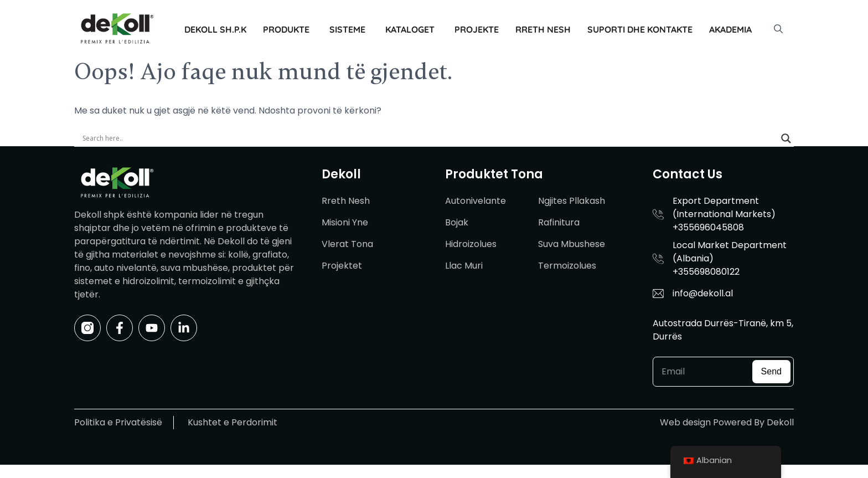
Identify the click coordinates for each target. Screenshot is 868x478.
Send (771, 371)
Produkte (286, 29)
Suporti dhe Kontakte (640, 29)
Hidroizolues (471, 244)
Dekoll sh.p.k (215, 29)
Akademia (730, 29)
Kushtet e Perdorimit (232, 422)
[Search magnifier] (786, 138)
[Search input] (429, 138)
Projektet (342, 266)
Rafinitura (559, 222)
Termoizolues (567, 266)
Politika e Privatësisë (118, 422)
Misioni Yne (345, 222)
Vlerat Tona (347, 244)
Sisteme (347, 29)
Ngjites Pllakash (572, 201)
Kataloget (410, 29)
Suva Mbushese (572, 244)
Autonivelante (476, 201)
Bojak (457, 222)
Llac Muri (464, 266)
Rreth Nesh (543, 29)
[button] (778, 29)
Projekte (477, 29)
